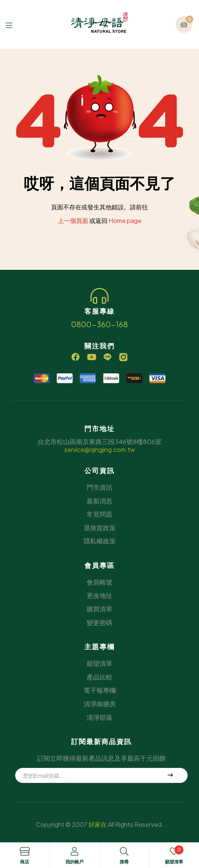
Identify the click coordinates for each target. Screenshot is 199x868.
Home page (125, 220)
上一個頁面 (73, 220)
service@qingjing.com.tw (100, 449)
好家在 (98, 824)
